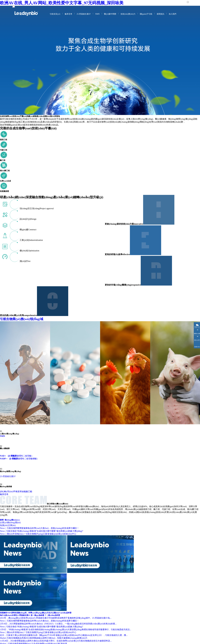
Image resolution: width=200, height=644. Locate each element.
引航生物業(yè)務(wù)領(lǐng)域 (31, 319)
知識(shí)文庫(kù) (8, 525)
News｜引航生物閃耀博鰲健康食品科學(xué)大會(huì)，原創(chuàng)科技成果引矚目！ (39, 528)
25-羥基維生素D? (84, 14)
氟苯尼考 (68, 14)
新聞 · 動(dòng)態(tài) (10, 520)
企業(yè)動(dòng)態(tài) (10, 522)
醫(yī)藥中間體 (110, 14)
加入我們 (172, 14)
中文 (191, 2)
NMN (97, 14)
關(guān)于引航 (146, 14)
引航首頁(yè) (55, 14)
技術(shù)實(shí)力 (128, 14)
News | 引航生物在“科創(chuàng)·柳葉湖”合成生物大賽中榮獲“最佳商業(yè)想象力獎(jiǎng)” (42, 531)
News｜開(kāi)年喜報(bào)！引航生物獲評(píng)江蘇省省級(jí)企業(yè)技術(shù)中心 (38, 534)
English (198, 2)
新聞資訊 (161, 14)
